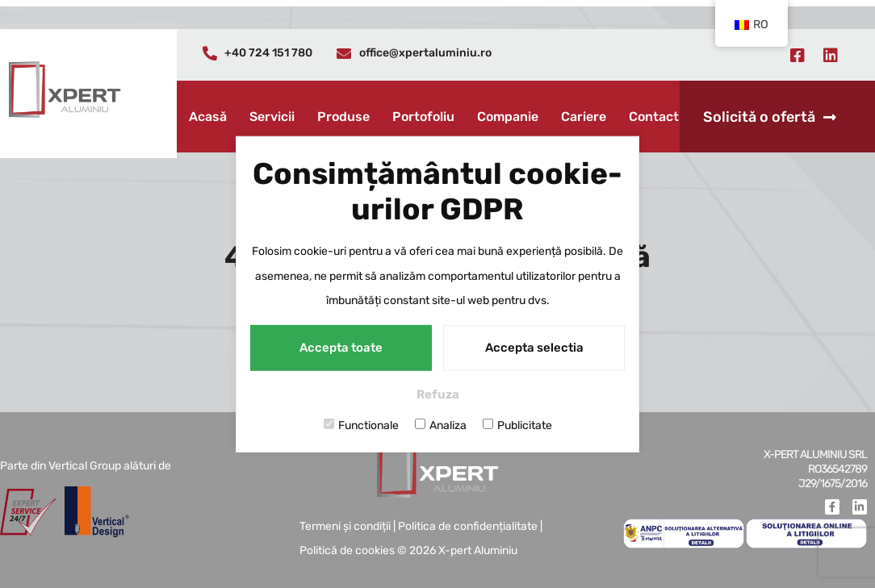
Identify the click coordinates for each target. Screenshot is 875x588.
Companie (508, 117)
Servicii (272, 117)
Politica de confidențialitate (468, 526)
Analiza (441, 425)
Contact (654, 117)
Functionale (361, 425)
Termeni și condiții (345, 526)
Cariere (584, 117)
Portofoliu (423, 117)
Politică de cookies (347, 550)
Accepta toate (341, 348)
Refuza (438, 394)
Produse (343, 117)
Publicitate (517, 425)
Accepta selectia (534, 348)
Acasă (208, 117)
